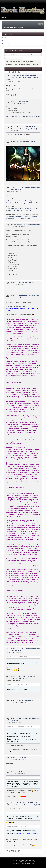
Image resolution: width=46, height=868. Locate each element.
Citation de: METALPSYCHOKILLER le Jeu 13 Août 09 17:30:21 (20, 726)
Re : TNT (19, 772)
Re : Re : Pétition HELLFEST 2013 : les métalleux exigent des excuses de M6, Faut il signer (23, 805)
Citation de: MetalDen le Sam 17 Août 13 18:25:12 (17, 657)
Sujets (32, 55)
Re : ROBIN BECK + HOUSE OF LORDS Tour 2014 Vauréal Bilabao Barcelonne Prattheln (22, 77)
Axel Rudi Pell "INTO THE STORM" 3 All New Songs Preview (23, 116)
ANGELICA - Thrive (29, 141)
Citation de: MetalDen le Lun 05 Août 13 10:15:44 (17, 778)
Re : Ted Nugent (21, 758)
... (17, 72)
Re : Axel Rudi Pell (22, 101)
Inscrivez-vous (19, 27)
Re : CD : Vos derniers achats (25, 283)
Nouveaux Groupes (17, 127)
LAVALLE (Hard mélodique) (32, 225)
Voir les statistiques (7, 41)
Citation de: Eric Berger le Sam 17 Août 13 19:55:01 (17, 684)
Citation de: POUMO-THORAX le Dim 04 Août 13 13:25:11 (19, 813)
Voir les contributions (8, 44)
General (13, 101)
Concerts (14, 76)
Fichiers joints (14, 58)
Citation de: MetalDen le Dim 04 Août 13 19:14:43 (17, 827)
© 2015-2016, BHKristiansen (23, 864)
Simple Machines (30, 860)
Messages (14, 55)
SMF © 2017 (22, 860)
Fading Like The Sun (12, 274)
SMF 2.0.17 (15, 860)
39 (19, 72)
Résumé (4, 37)
